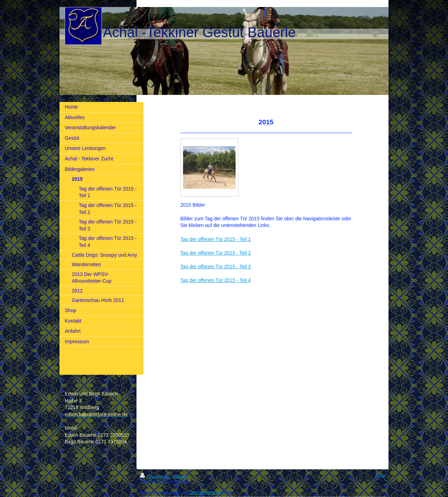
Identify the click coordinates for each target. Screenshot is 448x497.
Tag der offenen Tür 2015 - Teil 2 (216, 253)
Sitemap (180, 476)
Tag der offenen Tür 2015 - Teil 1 (216, 239)
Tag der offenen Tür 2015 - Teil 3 (216, 267)
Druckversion (155, 476)
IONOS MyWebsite (205, 492)
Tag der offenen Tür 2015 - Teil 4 (216, 280)
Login (380, 475)
